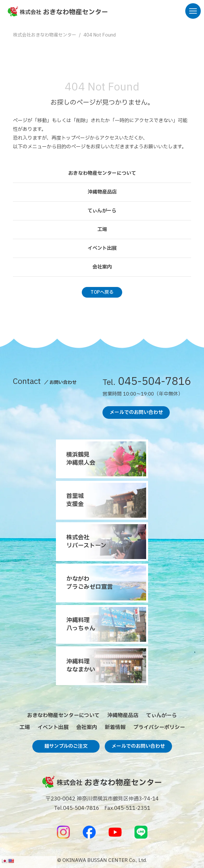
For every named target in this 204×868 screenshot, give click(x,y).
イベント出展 (102, 248)
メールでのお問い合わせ (136, 413)
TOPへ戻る (102, 292)
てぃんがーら (102, 211)
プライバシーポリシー (159, 727)
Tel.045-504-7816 (77, 808)
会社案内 (102, 267)
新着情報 (115, 727)
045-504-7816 (147, 383)
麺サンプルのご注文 (66, 746)
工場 (102, 230)
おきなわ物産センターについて (102, 173)
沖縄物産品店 (102, 192)
